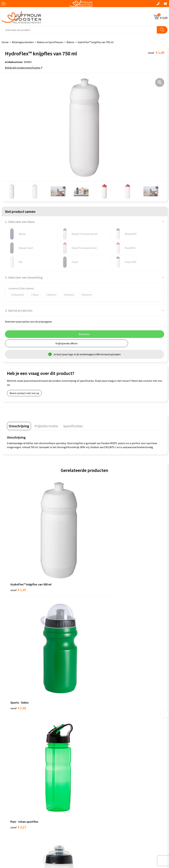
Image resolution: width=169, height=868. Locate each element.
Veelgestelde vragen (98, 704)
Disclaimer (8, 765)
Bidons (70, 42)
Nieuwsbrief (93, 699)
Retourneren (93, 714)
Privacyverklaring (11, 760)
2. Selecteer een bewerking (24, 277)
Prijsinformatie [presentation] (46, 426)
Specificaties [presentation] (73, 426)
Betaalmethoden (96, 710)
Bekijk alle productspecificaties (24, 68)
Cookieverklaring (11, 755)
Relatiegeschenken (23, 42)
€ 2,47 (96, 656)
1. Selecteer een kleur (20, 222)
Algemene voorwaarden (15, 750)
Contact (91, 689)
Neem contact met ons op (24, 393)
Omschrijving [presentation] (19, 426)
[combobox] (79, 30)
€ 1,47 (18, 564)
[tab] (19, 426)
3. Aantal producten (19, 310)
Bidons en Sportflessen (50, 42)
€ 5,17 (18, 656)
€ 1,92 (96, 564)
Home (5, 42)
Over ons (91, 694)
